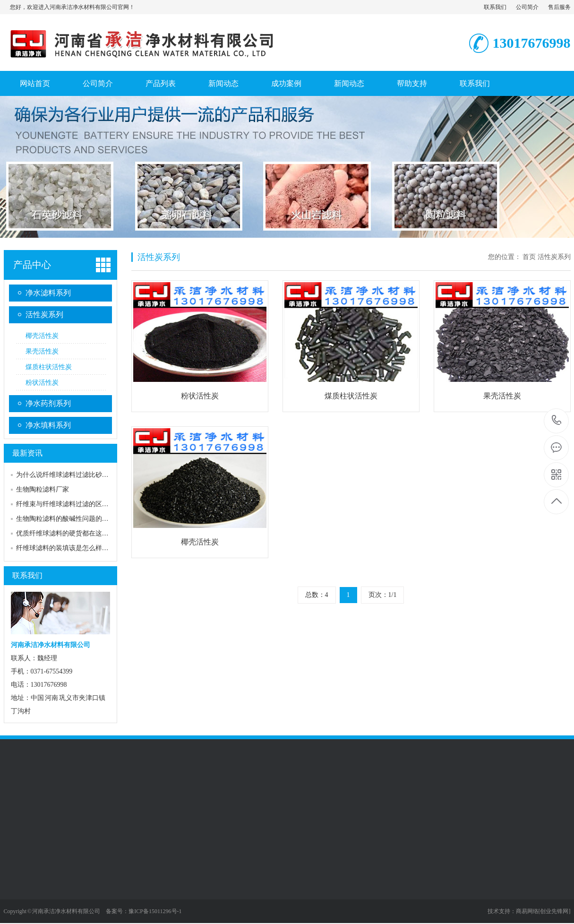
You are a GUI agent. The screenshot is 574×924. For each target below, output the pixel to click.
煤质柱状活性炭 (49, 367)
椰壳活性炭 (42, 336)
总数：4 (317, 595)
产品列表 (161, 83)
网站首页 (35, 83)
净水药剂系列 (48, 403)
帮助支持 (412, 83)
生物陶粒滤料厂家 (43, 489)
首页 (529, 257)
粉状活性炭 (42, 383)
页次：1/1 (383, 595)
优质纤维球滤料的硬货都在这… (62, 533)
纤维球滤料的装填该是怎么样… (62, 548)
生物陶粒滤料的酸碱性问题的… (62, 519)
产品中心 (32, 265)
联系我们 (495, 7)
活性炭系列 (44, 315)
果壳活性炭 (42, 351)
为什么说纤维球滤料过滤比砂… (62, 475)
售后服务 (559, 7)
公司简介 (527, 7)
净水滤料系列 (48, 293)
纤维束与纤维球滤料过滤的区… (62, 504)
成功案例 (286, 83)
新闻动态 (223, 83)
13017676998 (557, 420)
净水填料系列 (48, 425)
